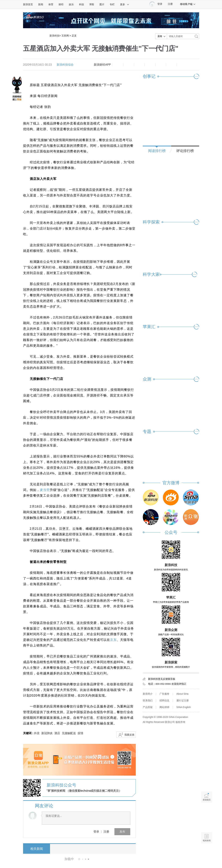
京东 (113, 640)
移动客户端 (188, 4)
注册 (170, 4)
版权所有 (180, 722)
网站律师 (164, 707)
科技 (82, 4)
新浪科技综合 (65, 65)
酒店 (57, 733)
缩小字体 (118, 65)
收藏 (139, 65)
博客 (92, 4)
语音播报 (207, 824)
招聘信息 (164, 700)
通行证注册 (183, 700)
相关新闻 (36, 849)
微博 (150, 65)
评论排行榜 (185, 151)
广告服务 (164, 694)
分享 (171, 65)
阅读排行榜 (157, 151)
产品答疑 (148, 707)
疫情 (80, 733)
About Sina (182, 694)
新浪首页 (28, 4)
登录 (96, 832)
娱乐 (71, 4)
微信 (161, 65)
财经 (61, 4)
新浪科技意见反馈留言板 (162, 679)
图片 (102, 4)
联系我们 (148, 700)
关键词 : (29, 733)
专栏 (112, 4)
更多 (125, 4)
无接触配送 (69, 733)
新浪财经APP (102, 65)
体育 (51, 4)
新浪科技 (54, 36)
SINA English (184, 707)
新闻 (41, 4)
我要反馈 (129, 735)
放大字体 (129, 65)
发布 (122, 832)
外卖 (37, 733)
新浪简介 (148, 694)
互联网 (65, 36)
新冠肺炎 (47, 733)
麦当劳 (45, 490)
